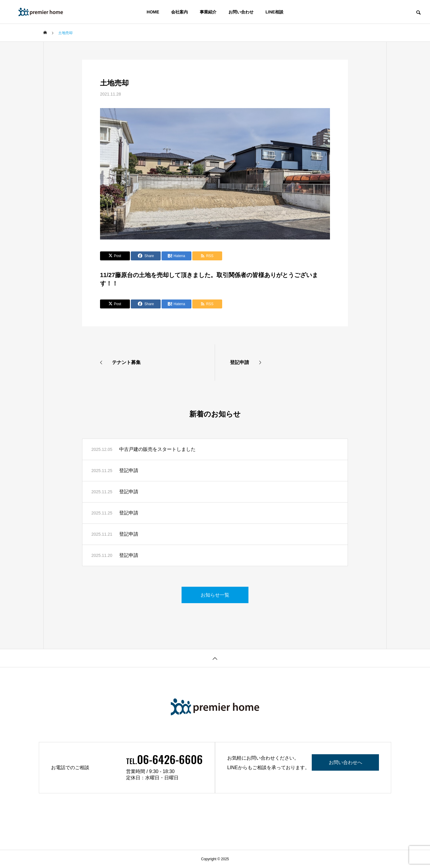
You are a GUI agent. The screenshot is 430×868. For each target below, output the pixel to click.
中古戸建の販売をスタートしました (157, 449)
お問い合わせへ (346, 762)
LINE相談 (274, 12)
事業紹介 (208, 12)
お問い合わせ (241, 12)
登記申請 (129, 470)
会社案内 (179, 12)
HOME (153, 12)
